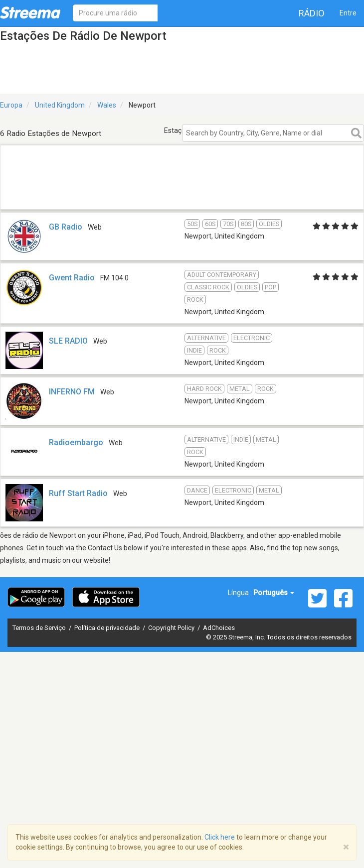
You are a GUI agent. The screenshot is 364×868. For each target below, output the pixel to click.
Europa (11, 105)
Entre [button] (348, 13)
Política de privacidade (108, 628)
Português (274, 593)
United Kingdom (60, 105)
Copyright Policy (172, 628)
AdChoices (219, 628)
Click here (220, 837)
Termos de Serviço (40, 628)
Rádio (312, 13)
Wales (107, 105)
